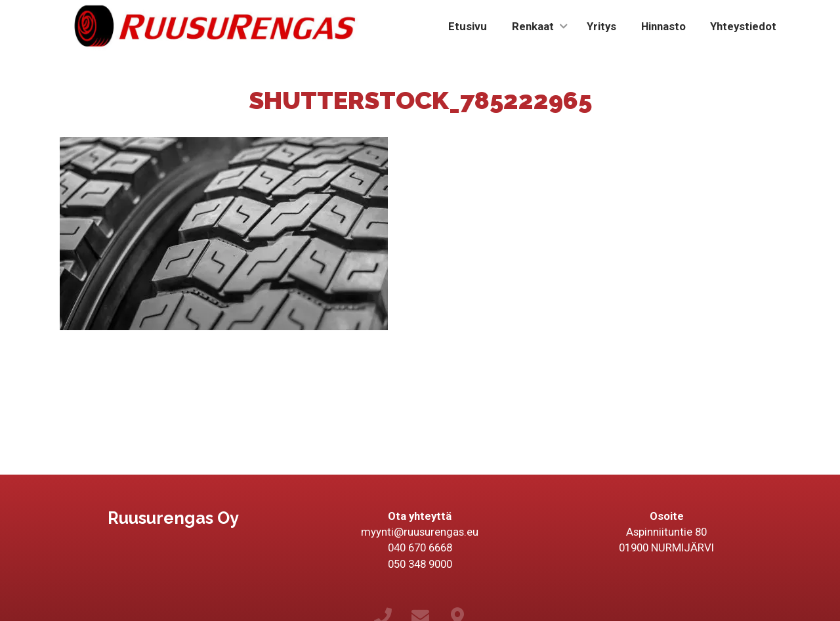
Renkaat (533, 26)
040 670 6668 (420, 547)
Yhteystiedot (743, 26)
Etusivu (468, 26)
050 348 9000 (420, 564)
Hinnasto (663, 26)
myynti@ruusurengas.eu (420, 532)
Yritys (601, 26)
